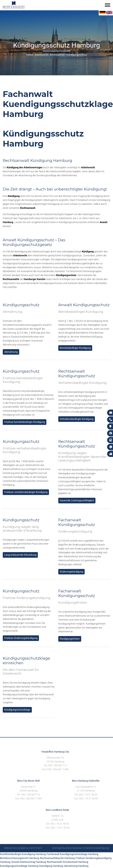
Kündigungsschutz (77, 55)
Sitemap (56, 848)
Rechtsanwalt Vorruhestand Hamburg (67, 862)
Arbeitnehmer (57, 55)
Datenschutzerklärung (97, 848)
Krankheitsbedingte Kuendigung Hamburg (23, 854)
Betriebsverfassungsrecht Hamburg (19, 858)
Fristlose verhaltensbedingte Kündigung (26, 492)
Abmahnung (11, 352)
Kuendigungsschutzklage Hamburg (19, 866)
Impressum (77, 848)
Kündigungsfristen (70, 639)
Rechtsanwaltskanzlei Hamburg (57, 858)
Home (30, 55)
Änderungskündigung (71, 572)
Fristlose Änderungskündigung (21, 638)
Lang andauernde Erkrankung (20, 555)
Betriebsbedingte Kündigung (75, 348)
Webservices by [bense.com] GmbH (23, 848)
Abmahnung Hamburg (76, 866)
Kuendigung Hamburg (51, 866)
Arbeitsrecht (41, 55)
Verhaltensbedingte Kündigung (77, 419)
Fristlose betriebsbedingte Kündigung (25, 422)
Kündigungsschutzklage (17, 710)
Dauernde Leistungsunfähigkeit (77, 500)
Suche (66, 848)
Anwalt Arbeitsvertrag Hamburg (29, 862)
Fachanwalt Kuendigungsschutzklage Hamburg (72, 854)
